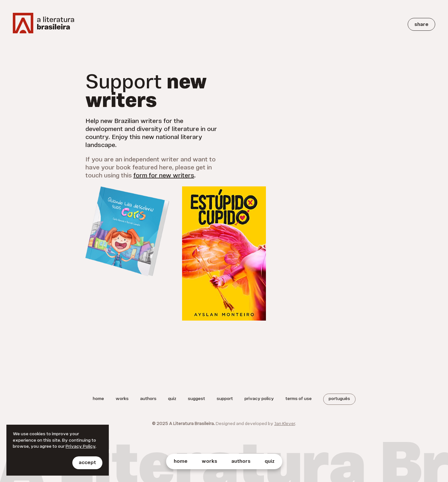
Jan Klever (285, 424)
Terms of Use (299, 399)
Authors (241, 462)
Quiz (270, 462)
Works (209, 462)
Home (181, 462)
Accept (87, 463)
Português (339, 399)
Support (225, 399)
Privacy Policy (259, 399)
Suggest (196, 399)
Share (421, 25)
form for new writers (164, 176)
